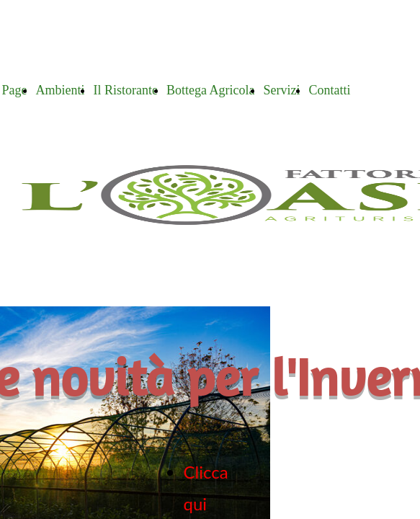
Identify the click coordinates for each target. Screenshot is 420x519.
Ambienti (60, 90)
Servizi (281, 90)
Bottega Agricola (210, 90)
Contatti (329, 90)
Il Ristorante (125, 90)
